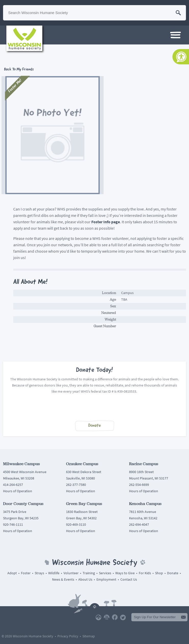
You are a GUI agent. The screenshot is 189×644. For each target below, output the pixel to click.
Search (178, 13)
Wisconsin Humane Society (24, 38)
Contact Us (129, 579)
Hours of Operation (18, 491)
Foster (26, 573)
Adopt (12, 573)
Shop (159, 573)
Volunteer (71, 573)
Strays (39, 573)
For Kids (145, 573)
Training (89, 573)
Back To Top (95, 606)
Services (105, 573)
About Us (85, 579)
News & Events (63, 579)
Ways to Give (125, 573)
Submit (183, 617)
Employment (106, 579)
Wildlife (54, 573)
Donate (95, 426)
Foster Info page (106, 222)
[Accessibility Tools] (181, 57)
